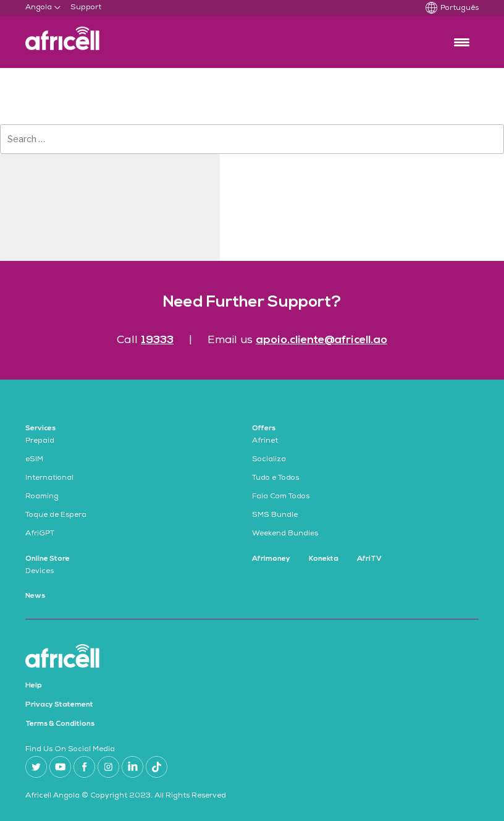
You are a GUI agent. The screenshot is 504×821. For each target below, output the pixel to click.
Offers (264, 428)
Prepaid (40, 441)
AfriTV (369, 559)
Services (40, 428)
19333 (157, 340)
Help (34, 686)
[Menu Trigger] (462, 42)
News (35, 596)
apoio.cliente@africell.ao (321, 340)
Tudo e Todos (275, 479)
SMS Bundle (275, 516)
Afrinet (265, 441)
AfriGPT (40, 534)
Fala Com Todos (281, 497)
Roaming (42, 497)
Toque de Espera (56, 516)
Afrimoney (271, 559)
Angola (39, 8)
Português (460, 9)
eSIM (34, 460)
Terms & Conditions (60, 724)
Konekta (324, 559)
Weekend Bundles (285, 534)
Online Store (48, 559)
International (49, 479)
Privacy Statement (59, 705)
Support (86, 8)
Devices (40, 572)
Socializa (269, 460)
